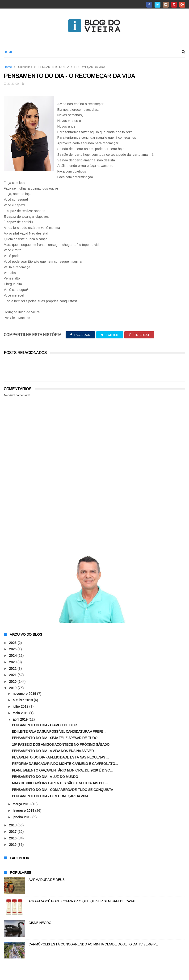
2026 (13, 643)
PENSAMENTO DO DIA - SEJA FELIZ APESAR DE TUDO (55, 738)
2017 (13, 832)
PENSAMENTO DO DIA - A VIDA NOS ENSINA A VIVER (53, 751)
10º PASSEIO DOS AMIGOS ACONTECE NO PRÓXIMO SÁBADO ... (63, 745)
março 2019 (22, 804)
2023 (13, 662)
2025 (13, 649)
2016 (13, 838)
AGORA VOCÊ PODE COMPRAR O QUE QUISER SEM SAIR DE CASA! (82, 901)
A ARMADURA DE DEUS (47, 880)
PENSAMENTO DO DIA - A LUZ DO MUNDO (45, 777)
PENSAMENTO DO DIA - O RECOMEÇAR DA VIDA (50, 796)
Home (8, 52)
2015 (13, 845)
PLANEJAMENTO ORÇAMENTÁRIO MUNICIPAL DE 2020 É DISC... (62, 771)
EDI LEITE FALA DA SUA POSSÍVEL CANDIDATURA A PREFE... (59, 732)
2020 (13, 682)
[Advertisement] (94, 510)
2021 (13, 675)
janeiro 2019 (23, 817)
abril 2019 (21, 720)
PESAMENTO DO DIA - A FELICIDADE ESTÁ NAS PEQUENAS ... (61, 758)
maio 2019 (21, 713)
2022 (13, 669)
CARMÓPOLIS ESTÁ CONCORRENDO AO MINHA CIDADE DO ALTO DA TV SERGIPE (93, 945)
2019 (13, 688)
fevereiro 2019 (24, 811)
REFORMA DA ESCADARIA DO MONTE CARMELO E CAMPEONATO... (65, 764)
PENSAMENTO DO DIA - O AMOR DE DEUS (45, 725)
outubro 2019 (23, 700)
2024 (13, 656)
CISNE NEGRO (40, 923)
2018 (13, 825)
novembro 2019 (25, 694)
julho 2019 (21, 707)
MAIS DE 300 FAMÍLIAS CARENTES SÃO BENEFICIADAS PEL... (60, 784)
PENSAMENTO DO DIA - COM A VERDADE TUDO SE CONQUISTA (63, 790)
